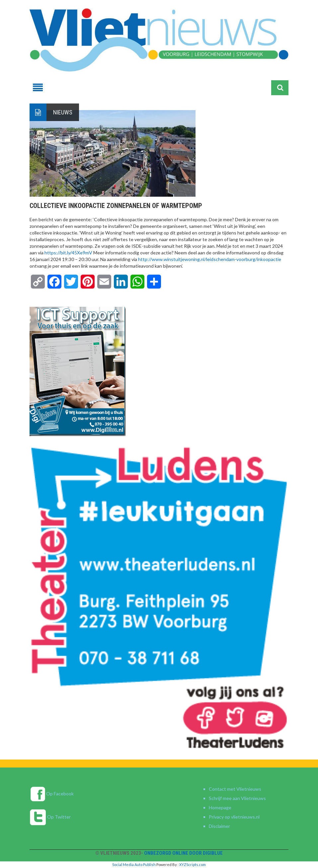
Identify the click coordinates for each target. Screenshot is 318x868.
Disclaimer (219, 826)
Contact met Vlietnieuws (235, 789)
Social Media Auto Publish (134, 865)
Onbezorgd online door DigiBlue (183, 853)
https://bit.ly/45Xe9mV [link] (69, 253)
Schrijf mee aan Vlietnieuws (237, 798)
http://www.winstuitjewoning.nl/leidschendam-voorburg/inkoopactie (210, 259)
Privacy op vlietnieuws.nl (234, 817)
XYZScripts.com (193, 865)
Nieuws (63, 112)
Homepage (220, 807)
